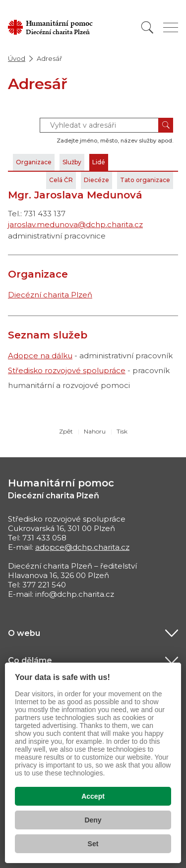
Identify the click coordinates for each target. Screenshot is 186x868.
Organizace (34, 162)
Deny (93, 820)
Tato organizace (145, 180)
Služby (72, 162)
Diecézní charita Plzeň (50, 295)
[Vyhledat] (147, 27)
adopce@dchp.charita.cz (82, 547)
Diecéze (96, 180)
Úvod (17, 58)
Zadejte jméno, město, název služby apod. (115, 141)
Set (93, 844)
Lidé (99, 162)
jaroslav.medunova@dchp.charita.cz (75, 224)
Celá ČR (61, 180)
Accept (93, 796)
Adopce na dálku (40, 356)
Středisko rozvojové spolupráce (67, 370)
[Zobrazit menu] (171, 27)
